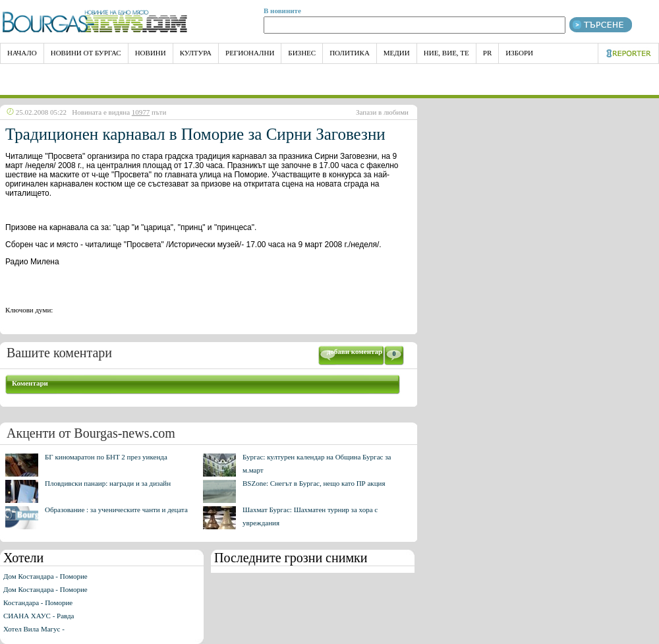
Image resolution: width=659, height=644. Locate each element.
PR (487, 53)
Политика (350, 53)
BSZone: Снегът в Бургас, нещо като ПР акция (314, 483)
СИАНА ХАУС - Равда (39, 616)
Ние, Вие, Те (446, 53)
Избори (519, 53)
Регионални (250, 53)
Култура (196, 53)
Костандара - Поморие (38, 602)
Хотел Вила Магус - (34, 629)
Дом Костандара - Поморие (45, 576)
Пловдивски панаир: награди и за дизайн (108, 483)
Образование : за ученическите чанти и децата (116, 510)
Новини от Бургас (86, 53)
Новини (151, 53)
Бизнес (302, 53)
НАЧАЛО (22, 53)
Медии (397, 53)
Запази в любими (382, 112)
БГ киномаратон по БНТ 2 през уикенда (106, 457)
